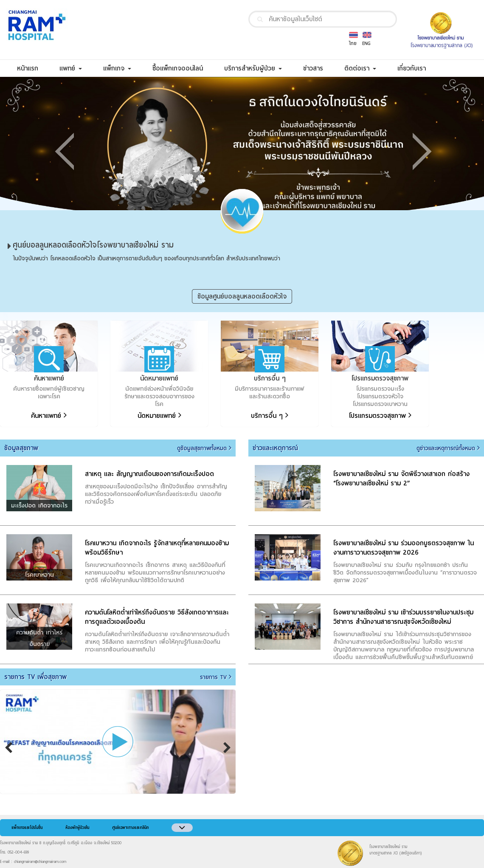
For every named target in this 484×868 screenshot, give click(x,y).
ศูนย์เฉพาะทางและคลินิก (130, 828)
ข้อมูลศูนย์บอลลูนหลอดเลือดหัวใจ (242, 296)
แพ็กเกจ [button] (117, 68)
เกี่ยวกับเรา (417, 68)
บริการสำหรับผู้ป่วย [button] (253, 68)
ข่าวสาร (318, 68)
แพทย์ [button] (71, 68)
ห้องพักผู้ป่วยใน (77, 828)
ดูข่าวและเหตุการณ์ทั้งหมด (448, 448)
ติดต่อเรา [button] (360, 68)
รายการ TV (216, 677)
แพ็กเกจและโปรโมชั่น (27, 828)
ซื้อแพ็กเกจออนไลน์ (183, 68)
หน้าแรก (33, 68)
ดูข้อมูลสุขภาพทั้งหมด (204, 448)
